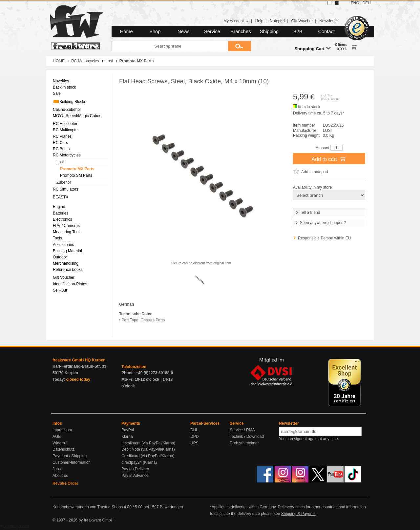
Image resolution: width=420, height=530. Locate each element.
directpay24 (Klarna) (139, 462)
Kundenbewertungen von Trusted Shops (88, 507)
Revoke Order (65, 483)
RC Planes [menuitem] (62, 136)
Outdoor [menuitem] (60, 257)
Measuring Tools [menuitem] (67, 232)
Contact (327, 31)
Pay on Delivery (135, 469)
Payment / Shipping (70, 456)
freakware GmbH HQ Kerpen (79, 360)
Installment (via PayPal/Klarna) (148, 443)
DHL (194, 430)
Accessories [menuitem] (63, 245)
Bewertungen (171, 507)
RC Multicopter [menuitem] (66, 130)
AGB (57, 437)
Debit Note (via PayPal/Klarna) (148, 449)
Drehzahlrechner (244, 443)
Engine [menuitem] (59, 207)
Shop (155, 31)
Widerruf (60, 443)
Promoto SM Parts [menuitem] (76, 175)
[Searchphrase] (170, 46)
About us (60, 476)
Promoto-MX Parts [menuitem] (77, 169)
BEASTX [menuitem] (61, 197)
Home (126, 31)
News (184, 31)
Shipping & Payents (298, 514)
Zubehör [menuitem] (64, 182)
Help (259, 21)
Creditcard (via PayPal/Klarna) (148, 456)
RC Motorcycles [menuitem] (67, 155)
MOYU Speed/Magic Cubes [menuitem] (77, 116)
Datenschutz (63, 449)
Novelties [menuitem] (61, 81)
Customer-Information (72, 462)
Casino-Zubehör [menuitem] (67, 110)
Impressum (62, 430)
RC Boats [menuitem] (61, 149)
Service (212, 31)
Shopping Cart (313, 48)
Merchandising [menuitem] (66, 263)
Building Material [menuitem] (67, 251)
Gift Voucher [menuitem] (64, 277)
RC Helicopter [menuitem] (65, 124)
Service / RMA (242, 430)
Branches (241, 31)
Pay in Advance (135, 476)
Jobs (57, 469)
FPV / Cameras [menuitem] (66, 226)
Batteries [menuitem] (61, 213)
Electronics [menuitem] (63, 219)
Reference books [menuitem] (68, 270)
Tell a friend (307, 213)
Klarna (127, 437)
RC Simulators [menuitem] (65, 189)
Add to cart (329, 159)
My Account (236, 21)
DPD (194, 437)
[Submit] (240, 46)
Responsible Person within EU (324, 238)
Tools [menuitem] (57, 238)
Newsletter (329, 21)
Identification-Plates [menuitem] (70, 284)
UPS (194, 443)
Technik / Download (247, 437)
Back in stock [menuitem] (64, 87)
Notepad (277, 21)
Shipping (269, 31)
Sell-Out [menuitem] (60, 290)
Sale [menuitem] (57, 93)
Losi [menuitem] (60, 162)
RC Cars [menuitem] (60, 143)
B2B (298, 31)
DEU (367, 3)
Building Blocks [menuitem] (69, 101)
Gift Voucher (302, 21)
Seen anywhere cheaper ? (320, 223)
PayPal (128, 430)
